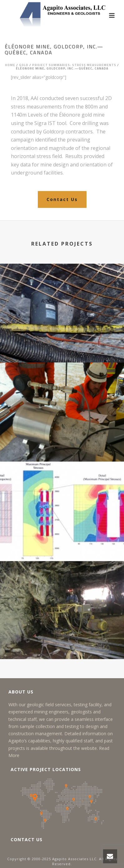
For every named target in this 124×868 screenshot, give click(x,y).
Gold (24, 65)
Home (10, 65)
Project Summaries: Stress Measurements (74, 65)
